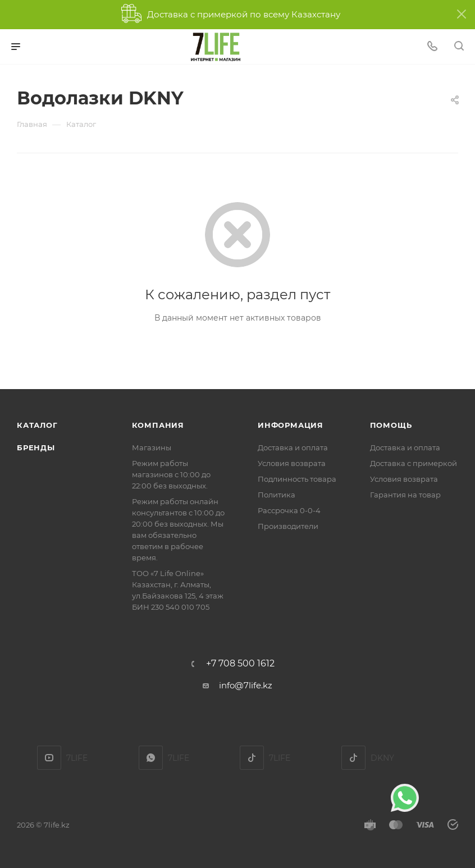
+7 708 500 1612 (240, 664)
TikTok (252, 758)
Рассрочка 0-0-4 (289, 510)
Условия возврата (292, 463)
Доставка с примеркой (414, 463)
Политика (277, 495)
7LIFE (151, 758)
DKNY (353, 758)
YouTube (49, 758)
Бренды (36, 447)
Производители (288, 526)
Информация (291, 425)
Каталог (37, 425)
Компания (158, 425)
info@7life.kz (246, 685)
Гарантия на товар (405, 495)
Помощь (391, 425)
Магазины (152, 447)
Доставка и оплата (293, 447)
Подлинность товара (297, 479)
